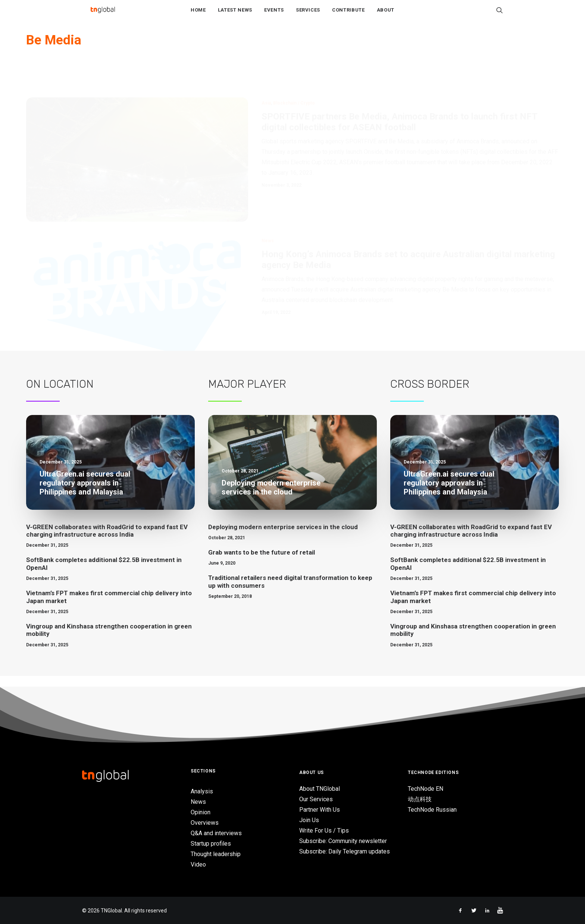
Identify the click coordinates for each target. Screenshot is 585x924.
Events (274, 15)
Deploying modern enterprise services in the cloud (283, 538)
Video (198, 864)
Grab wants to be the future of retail (262, 564)
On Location (60, 395)
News (268, 216)
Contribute (348, 15)
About (386, 15)
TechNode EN (426, 789)
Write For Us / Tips (324, 831)
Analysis (202, 791)
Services (308, 15)
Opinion (201, 812)
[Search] (500, 15)
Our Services (316, 799)
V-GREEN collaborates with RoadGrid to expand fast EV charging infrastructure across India (107, 542)
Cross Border (430, 395)
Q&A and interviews (216, 833)
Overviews (205, 823)
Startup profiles (211, 844)
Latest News (235, 15)
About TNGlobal (320, 789)
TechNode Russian (432, 810)
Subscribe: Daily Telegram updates (345, 851)
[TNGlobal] (103, 15)
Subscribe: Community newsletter (343, 841)
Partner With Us (320, 810)
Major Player (247, 395)
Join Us (309, 820)
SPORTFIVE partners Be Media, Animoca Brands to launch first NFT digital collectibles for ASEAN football (399, 97)
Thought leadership (216, 854)
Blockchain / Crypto (294, 78)
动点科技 (420, 799)
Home (198, 15)
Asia (266, 78)
